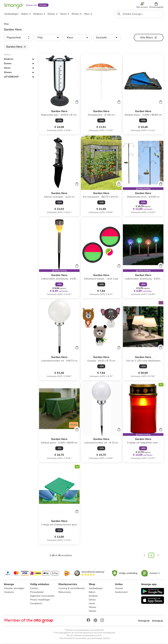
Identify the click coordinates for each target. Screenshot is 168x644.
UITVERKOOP (11, 77)
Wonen (8, 73)
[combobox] (139, 14)
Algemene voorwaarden (42, 596)
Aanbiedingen (96, 589)
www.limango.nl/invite (100, 639)
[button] (156, 5)
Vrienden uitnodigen (14, 589)
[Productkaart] (59, 95)
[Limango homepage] (14, 5)
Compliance (36, 604)
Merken (93, 611)
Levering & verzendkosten (72, 589)
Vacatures (9, 593)
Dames (8, 64)
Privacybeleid (37, 593)
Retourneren (65, 593)
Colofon (34, 589)
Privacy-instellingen (40, 600)
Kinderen (9, 60)
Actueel (119, 589)
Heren (7, 69)
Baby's (92, 593)
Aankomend (121, 593)
